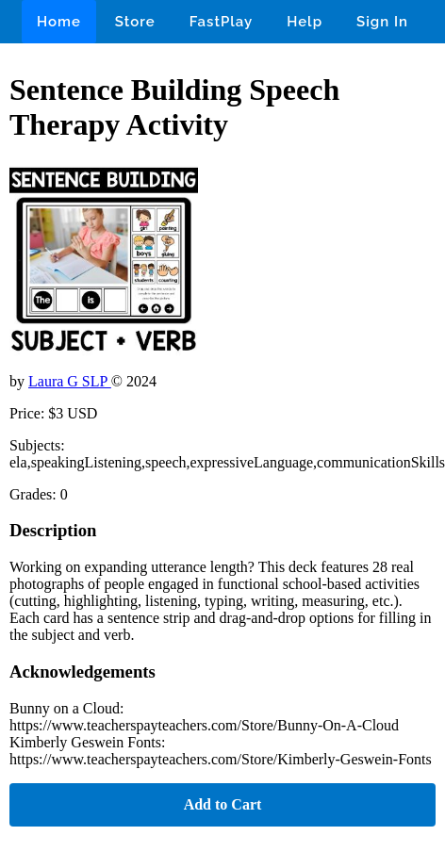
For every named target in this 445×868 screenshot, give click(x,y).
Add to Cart (223, 804)
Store (135, 22)
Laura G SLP (70, 381)
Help (305, 22)
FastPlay (222, 22)
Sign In (382, 22)
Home (59, 22)
